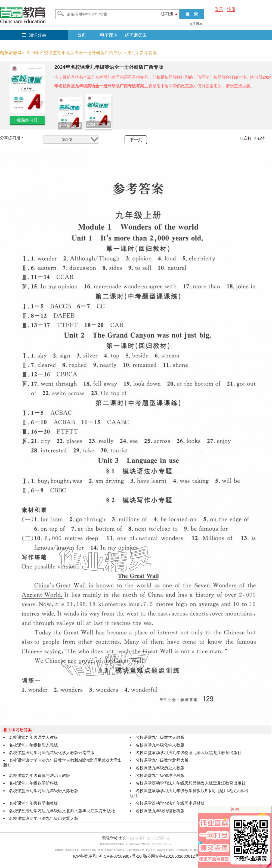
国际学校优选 (114, 838)
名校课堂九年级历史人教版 (160, 768)
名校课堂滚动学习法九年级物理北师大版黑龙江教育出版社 (188, 753)
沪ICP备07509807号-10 (120, 856)
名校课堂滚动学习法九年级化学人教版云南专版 (52, 753)
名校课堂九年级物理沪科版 (160, 775)
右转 (261, 138)
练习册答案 (136, 35)
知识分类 (38, 35)
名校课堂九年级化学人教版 (160, 745)
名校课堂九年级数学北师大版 (162, 760)
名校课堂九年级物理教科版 (160, 811)
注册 (231, 9)
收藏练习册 (27, 120)
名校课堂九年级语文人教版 (33, 737)
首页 (82, 35)
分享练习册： (12, 138)
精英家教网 (11, 53)
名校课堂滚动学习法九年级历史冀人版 (44, 818)
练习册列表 (140, 838)
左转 (248, 138)
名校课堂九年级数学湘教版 (33, 803)
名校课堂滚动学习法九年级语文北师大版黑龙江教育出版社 (62, 811)
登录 (219, 9)
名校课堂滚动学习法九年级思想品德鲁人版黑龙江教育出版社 (191, 783)
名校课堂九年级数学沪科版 (33, 783)
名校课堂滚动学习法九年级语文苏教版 (44, 791)
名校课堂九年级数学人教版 (160, 737)
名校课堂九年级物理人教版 (33, 745)
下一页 (136, 140)
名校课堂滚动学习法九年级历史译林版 (170, 803)
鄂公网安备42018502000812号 (171, 856)
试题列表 (162, 838)
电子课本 (196, 24)
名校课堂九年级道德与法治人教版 (40, 775)
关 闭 (235, 809)
